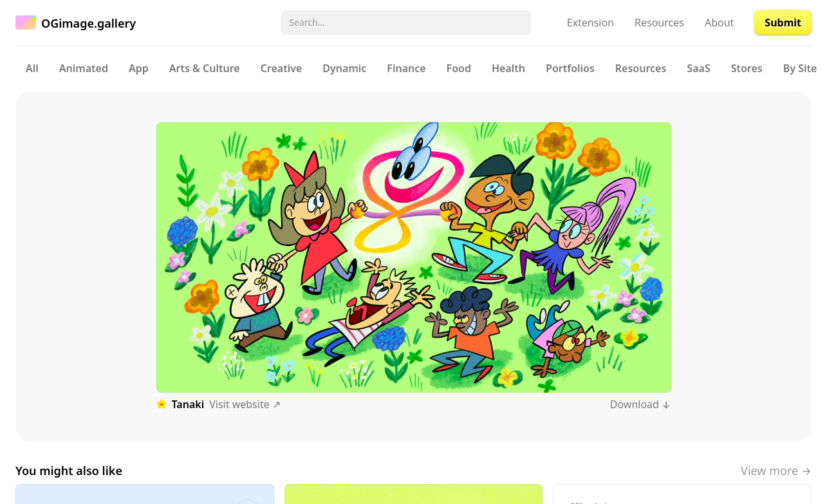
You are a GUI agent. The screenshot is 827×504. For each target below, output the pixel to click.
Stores (747, 68)
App (139, 68)
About (719, 23)
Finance (406, 68)
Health (508, 68)
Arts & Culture (205, 68)
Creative (282, 68)
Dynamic (344, 68)
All (32, 68)
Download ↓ (641, 404)
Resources (659, 23)
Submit (783, 23)
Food (459, 68)
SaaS (698, 68)
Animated (84, 68)
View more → (776, 471)
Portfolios (570, 68)
